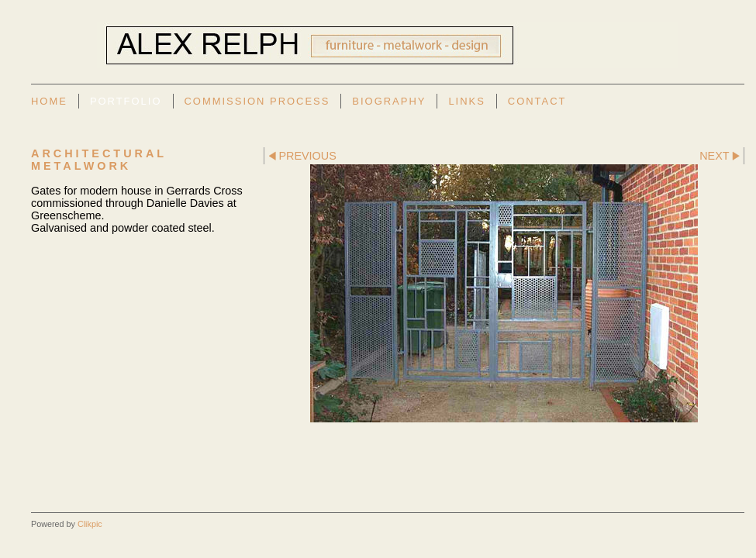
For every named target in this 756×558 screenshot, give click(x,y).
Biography (389, 101)
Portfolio (126, 101)
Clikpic (90, 524)
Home (49, 101)
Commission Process (257, 101)
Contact (537, 101)
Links (466, 101)
